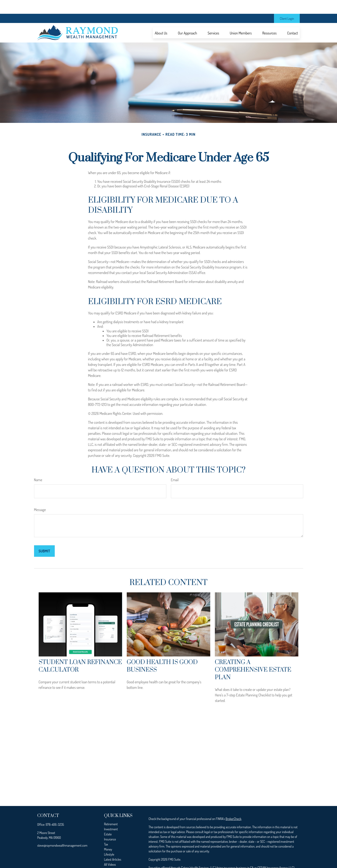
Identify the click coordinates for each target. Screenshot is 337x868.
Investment (111, 815)
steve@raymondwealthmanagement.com (62, 832)
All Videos (110, 851)
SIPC (172, 859)
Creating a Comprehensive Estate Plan (253, 656)
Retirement (111, 810)
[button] (161, 19)
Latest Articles (113, 846)
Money (108, 835)
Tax (106, 830)
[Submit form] (44, 537)
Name (38, 466)
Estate (108, 820)
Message (40, 496)
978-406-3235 (55, 811)
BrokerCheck (233, 805)
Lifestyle (109, 841)
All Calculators (113, 856)
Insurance (110, 825)
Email (175, 466)
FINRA (164, 859)
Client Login (287, 5)
